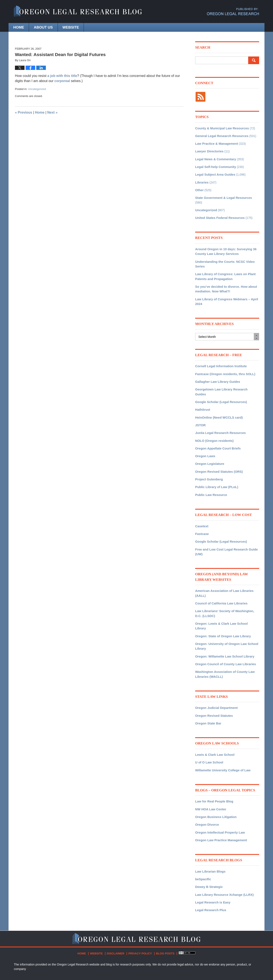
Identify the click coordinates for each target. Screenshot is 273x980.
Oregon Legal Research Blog (78, 12)
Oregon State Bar (207, 692)
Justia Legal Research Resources (219, 415)
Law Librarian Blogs (209, 837)
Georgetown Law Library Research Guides (225, 377)
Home (23, 27)
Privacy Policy (139, 917)
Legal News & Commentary (214, 158)
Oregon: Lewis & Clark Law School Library (225, 600)
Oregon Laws (205, 437)
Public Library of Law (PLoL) (215, 467)
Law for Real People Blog (213, 769)
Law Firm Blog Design (239, 965)
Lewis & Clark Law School (214, 723)
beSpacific (203, 845)
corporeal (63, 81)
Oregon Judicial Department (215, 677)
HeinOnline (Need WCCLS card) (218, 400)
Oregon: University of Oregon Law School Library (225, 617)
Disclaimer (116, 917)
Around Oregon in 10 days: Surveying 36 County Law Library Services (224, 243)
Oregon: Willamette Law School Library (223, 627)
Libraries (201, 180)
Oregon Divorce (206, 791)
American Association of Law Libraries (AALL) (223, 571)
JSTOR (200, 407)
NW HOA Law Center (210, 776)
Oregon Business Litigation (215, 784)
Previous (24, 112)
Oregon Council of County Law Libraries (224, 634)
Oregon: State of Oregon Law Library (221, 607)
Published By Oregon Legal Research (233, 12)
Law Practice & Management (215, 143)
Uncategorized (37, 89)
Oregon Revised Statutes (213, 685)
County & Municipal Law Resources (220, 128)
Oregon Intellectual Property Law (219, 799)
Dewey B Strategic (208, 852)
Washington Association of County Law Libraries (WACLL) (223, 644)
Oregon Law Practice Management (220, 806)
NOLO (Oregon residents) (213, 422)
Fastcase (202, 513)
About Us (55, 27)
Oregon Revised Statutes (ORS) (218, 452)
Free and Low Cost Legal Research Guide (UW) (225, 530)
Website (90, 27)
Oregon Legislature (209, 444)
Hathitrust (202, 392)
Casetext (201, 505)
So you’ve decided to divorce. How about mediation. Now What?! (224, 279)
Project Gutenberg (208, 459)
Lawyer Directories (208, 150)
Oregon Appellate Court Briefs (217, 429)
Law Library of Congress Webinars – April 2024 (225, 291)
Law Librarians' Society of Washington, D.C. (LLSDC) (226, 590)
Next (52, 112)
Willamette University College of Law (221, 738)
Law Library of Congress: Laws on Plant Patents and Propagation (224, 267)
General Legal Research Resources (220, 135)
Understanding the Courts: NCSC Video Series (223, 255)
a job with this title (62, 76)
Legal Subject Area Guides (214, 172)
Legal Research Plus (210, 875)
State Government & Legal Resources (222, 195)
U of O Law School (208, 731)
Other (199, 187)
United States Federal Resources (219, 210)
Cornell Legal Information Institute (219, 355)
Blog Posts (163, 917)
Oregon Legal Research (65, 964)
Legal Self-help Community (214, 165)
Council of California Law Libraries (220, 581)
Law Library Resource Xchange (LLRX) (223, 860)
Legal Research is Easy (212, 867)
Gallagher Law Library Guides (216, 370)
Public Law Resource (210, 474)
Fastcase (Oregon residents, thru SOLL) (223, 362)
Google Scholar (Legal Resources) (220, 385)
